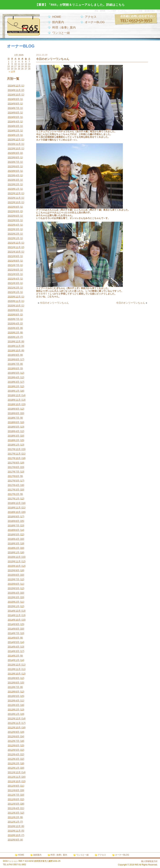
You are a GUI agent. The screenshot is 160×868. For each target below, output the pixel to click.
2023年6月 (14, 166)
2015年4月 (14, 593)
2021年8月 (14, 261)
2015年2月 (14, 602)
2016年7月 (14, 525)
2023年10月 (14, 148)
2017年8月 (14, 467)
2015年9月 (14, 570)
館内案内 (58, 22)
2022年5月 (14, 220)
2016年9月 (14, 517)
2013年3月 (14, 705)
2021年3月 (14, 283)
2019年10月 (14, 350)
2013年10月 (14, 674)
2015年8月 (14, 575)
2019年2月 (14, 386)
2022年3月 (14, 229)
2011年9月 (14, 786)
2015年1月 (14, 606)
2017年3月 (14, 490)
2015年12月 (14, 557)
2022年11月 (14, 198)
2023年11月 (14, 144)
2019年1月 (14, 391)
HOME (57, 17)
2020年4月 (14, 324)
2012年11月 (14, 723)
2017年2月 (14, 494)
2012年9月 (14, 732)
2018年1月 (14, 445)
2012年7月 (14, 741)
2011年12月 (14, 772)
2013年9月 (14, 678)
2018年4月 (14, 431)
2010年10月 (14, 835)
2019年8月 (14, 359)
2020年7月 (14, 319)
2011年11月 (14, 777)
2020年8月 (14, 315)
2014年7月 (14, 633)
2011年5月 (14, 804)
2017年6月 (14, 476)
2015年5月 (14, 588)
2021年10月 (14, 252)
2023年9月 (14, 153)
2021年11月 (14, 247)
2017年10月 (14, 458)
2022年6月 (14, 216)
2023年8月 (14, 157)
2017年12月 (14, 449)
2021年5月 (14, 274)
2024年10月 (14, 95)
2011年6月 (14, 799)
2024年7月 (14, 108)
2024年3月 (14, 126)
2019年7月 (14, 364)
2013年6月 (14, 692)
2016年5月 (14, 534)
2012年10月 (14, 727)
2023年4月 (14, 175)
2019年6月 (14, 368)
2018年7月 (14, 418)
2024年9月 (14, 99)
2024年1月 (14, 135)
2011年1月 (14, 822)
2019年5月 (14, 373)
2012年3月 (14, 759)
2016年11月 (14, 508)
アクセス (91, 17)
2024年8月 (14, 104)
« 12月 (12, 72)
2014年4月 (14, 647)
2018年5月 (14, 427)
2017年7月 (14, 472)
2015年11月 (14, 561)
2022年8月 (14, 211)
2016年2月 (14, 548)
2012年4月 (14, 754)
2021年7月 (14, 265)
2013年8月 (14, 683)
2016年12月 (14, 503)
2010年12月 (14, 826)
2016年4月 (14, 539)
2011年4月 (14, 808)
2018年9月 (14, 409)
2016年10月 (14, 512)
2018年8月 (14, 413)
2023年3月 (14, 180)
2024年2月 (14, 131)
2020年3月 (14, 328)
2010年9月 (14, 840)
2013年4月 (14, 701)
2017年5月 (14, 481)
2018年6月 (14, 422)
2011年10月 (14, 781)
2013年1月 (14, 714)
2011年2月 (14, 817)
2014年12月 (14, 611)
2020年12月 (14, 297)
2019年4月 (14, 377)
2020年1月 (14, 337)
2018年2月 (14, 440)
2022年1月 (14, 238)
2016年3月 (14, 543)
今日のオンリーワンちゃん (54, 303)
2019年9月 (14, 355)
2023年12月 (14, 139)
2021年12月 (14, 243)
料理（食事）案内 (64, 28)
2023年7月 (14, 162)
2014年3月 (14, 651)
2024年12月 (14, 86)
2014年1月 (14, 660)
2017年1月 (14, 499)
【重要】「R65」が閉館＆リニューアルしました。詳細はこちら (80, 5)
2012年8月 (14, 736)
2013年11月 (14, 669)
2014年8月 (14, 629)
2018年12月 (14, 395)
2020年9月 (14, 310)
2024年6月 (14, 113)
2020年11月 (14, 301)
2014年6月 (14, 638)
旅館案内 (37, 855)
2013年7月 (14, 687)
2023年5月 (14, 171)
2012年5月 (14, 750)
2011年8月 (14, 790)
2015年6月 (14, 584)
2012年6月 (14, 745)
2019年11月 (14, 346)
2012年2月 (14, 763)
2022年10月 (14, 202)
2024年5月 (14, 117)
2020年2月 (14, 332)
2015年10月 (14, 566)
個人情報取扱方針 (149, 861)
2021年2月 (14, 288)
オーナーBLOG (95, 22)
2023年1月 (14, 189)
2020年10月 (14, 306)
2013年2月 (14, 710)
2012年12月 (14, 718)
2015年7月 (14, 579)
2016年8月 (14, 521)
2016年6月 (14, 530)
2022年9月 (14, 207)
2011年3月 (14, 813)
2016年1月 (14, 552)
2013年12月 (14, 665)
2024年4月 (14, 122)
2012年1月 (14, 768)
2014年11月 (14, 615)
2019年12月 (14, 341)
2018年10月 (14, 404)
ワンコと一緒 (61, 33)
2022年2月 (14, 234)
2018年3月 (14, 436)
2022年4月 (14, 225)
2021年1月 (14, 292)
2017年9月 (14, 463)
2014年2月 (14, 656)
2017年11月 (14, 454)
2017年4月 (14, 485)
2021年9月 (14, 256)
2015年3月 (14, 597)
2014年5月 (14, 642)
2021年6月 (14, 270)
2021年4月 (14, 279)
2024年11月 (14, 90)
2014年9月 (14, 624)
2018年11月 (14, 400)
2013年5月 (14, 696)
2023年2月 (14, 184)
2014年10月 (14, 620)
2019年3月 (14, 382)
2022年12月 (14, 193)
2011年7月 (14, 795)
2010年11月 (14, 831)
